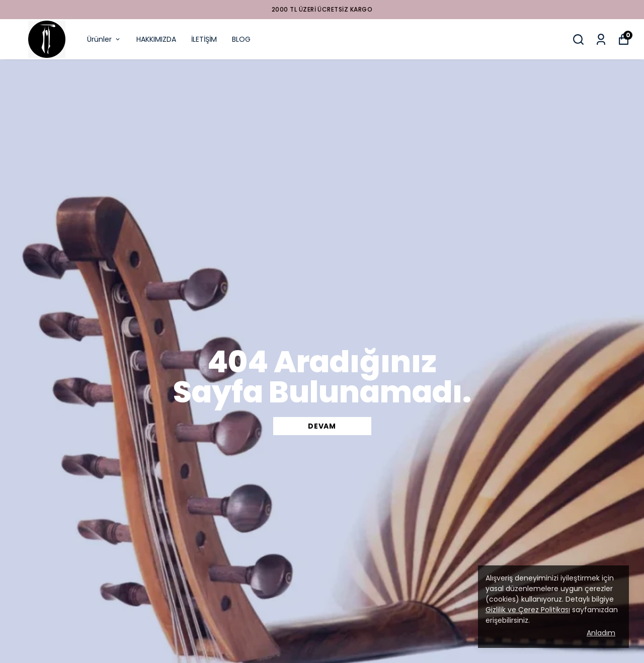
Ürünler (104, 39)
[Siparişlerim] (601, 39)
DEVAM (322, 426)
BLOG (241, 39)
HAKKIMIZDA (156, 39)
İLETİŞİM (204, 39)
